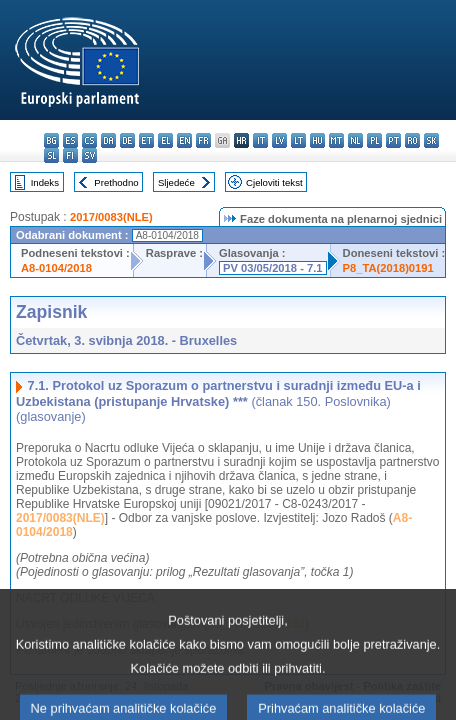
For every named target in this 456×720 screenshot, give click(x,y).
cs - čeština (89, 140)
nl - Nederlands (355, 140)
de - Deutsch (127, 140)
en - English (184, 140)
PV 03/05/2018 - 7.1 (273, 268)
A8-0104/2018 (56, 268)
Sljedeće (176, 182)
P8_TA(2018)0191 (388, 268)
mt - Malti (336, 140)
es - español (70, 140)
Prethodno (116, 182)
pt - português (393, 140)
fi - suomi (70, 155)
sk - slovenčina (431, 140)
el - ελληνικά (165, 140)
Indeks (45, 182)
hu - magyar (317, 140)
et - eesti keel (146, 140)
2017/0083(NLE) (111, 217)
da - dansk (108, 140)
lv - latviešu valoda (279, 140)
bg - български (51, 140)
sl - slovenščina (51, 155)
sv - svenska (89, 155)
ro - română (412, 140)
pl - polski (374, 140)
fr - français (203, 140)
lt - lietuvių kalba (298, 140)
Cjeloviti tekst (274, 182)
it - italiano (260, 140)
